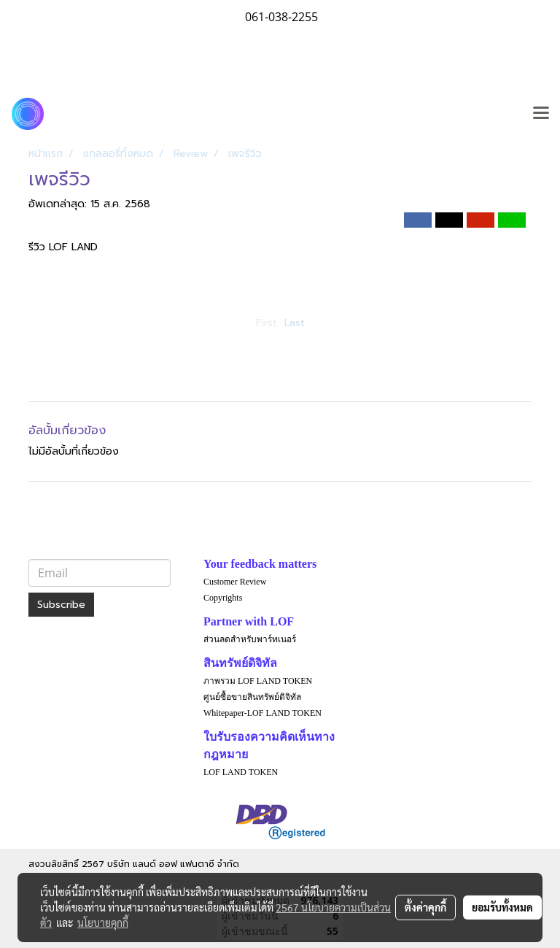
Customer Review (235, 582)
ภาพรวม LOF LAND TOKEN (258, 681)
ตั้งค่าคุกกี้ (425, 907)
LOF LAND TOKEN (241, 772)
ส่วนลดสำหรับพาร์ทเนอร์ (250, 639)
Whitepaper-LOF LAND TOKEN (262, 713)
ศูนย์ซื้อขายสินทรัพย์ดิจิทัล (252, 697)
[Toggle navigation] (541, 114)
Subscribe (61, 605)
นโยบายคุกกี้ (103, 922)
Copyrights (223, 598)
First (267, 323)
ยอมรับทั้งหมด (502, 907)
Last (295, 323)
